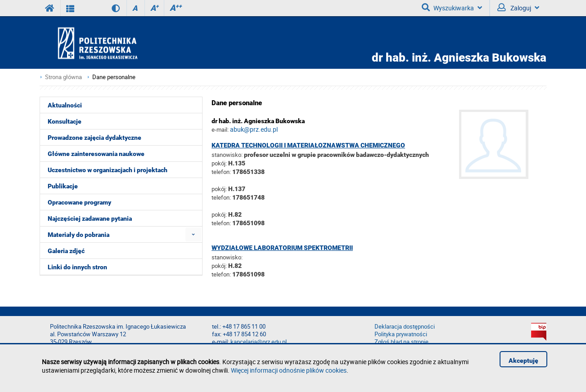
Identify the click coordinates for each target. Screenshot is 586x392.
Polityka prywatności (401, 334)
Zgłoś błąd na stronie (401, 342)
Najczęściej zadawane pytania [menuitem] (90, 218)
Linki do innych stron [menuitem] (77, 267)
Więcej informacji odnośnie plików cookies (289, 370)
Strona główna (63, 77)
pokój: (220, 163)
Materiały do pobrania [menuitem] (79, 235)
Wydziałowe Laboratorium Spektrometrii (282, 248)
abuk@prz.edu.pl (254, 129)
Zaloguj (518, 8)
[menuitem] (193, 234)
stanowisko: (227, 155)
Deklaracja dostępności (405, 327)
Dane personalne (114, 77)
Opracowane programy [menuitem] (79, 202)
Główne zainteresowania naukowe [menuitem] (96, 154)
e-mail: (220, 129)
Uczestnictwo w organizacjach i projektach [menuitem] (108, 170)
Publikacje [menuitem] (63, 186)
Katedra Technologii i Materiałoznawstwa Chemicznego (308, 145)
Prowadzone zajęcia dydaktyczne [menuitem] (95, 138)
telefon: (221, 172)
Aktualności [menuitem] (65, 105)
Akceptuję (523, 361)
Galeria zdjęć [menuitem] (66, 251)
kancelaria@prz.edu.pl (259, 342)
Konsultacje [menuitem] (65, 121)
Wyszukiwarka (452, 8)
